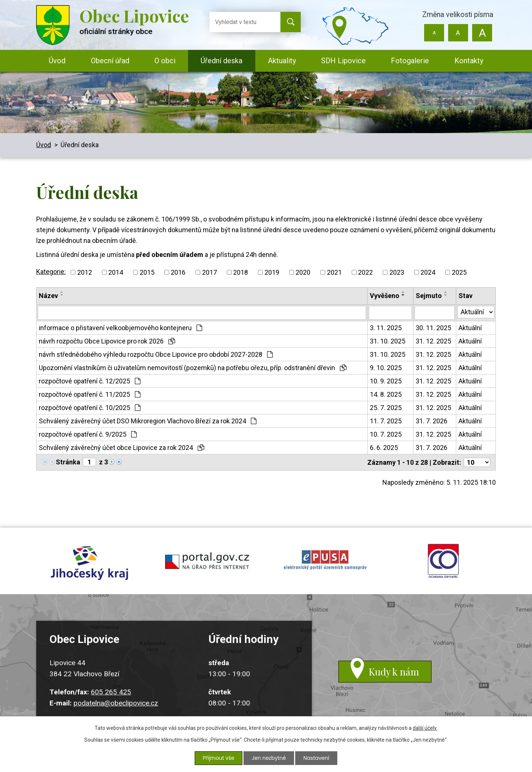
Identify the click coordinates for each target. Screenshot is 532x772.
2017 (209, 272)
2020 (303, 272)
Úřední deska (221, 61)
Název (48, 296)
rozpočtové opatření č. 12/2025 (90, 381)
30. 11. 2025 (433, 328)
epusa (325, 561)
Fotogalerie (410, 61)
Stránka (68, 462)
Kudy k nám (394, 672)
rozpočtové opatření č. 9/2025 (88, 434)
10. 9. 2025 (386, 381)
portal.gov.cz (207, 561)
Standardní (458, 33)
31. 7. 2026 (432, 421)
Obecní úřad (110, 61)
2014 (116, 272)
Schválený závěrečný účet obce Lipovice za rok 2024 (122, 448)
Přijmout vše (219, 758)
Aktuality (282, 61)
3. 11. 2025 (386, 328)
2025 (459, 272)
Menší (434, 33)
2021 (334, 272)
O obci (165, 61)
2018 (241, 272)
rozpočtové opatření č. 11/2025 (90, 394)
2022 (365, 272)
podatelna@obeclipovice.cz (116, 703)
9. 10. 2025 (386, 368)
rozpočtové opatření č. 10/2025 (90, 408)
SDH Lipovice (343, 61)
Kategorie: (51, 272)
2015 (147, 272)
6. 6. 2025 (384, 448)
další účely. (425, 728)
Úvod (57, 61)
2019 (272, 272)
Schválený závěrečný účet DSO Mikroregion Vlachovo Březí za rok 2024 (148, 421)
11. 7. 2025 (386, 421)
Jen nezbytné (269, 758)
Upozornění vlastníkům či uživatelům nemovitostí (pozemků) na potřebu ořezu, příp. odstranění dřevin (193, 368)
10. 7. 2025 (386, 434)
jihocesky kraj (89, 561)
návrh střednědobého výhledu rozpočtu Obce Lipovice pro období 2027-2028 (156, 354)
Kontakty (469, 61)
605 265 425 (111, 692)
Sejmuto (429, 296)
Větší (482, 33)
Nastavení (316, 758)
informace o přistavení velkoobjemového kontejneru (120, 328)
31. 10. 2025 (388, 341)
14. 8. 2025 (386, 394)
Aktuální (470, 328)
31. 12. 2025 (433, 341)
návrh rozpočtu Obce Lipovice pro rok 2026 (107, 341)
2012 (85, 272)
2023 (397, 272)
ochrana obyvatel (443, 561)
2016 (178, 272)
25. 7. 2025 (386, 408)
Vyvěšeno (385, 296)
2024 (428, 272)
